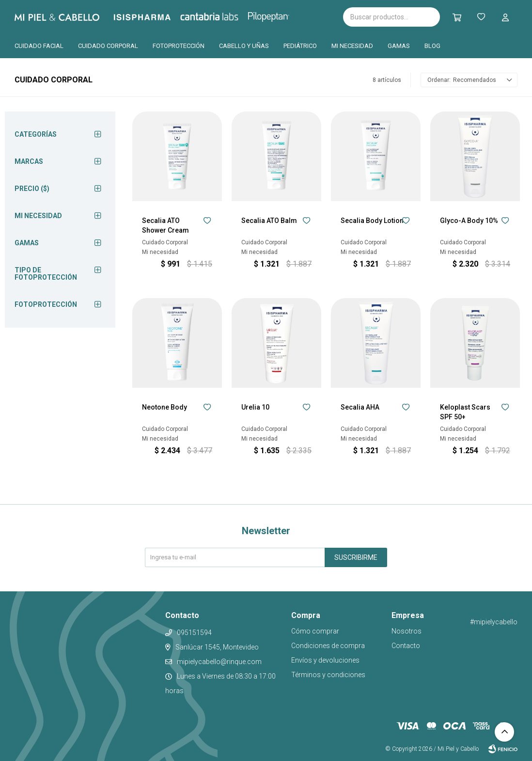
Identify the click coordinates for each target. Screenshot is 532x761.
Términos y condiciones (328, 675)
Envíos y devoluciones (325, 660)
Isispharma (156, 17)
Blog (432, 46)
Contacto (406, 646)
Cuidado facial (39, 46)
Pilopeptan (275, 16)
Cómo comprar (315, 631)
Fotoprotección (179, 46)
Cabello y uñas (244, 46)
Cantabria (226, 16)
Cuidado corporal (108, 46)
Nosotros (407, 631)
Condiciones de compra (328, 646)
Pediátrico (300, 46)
